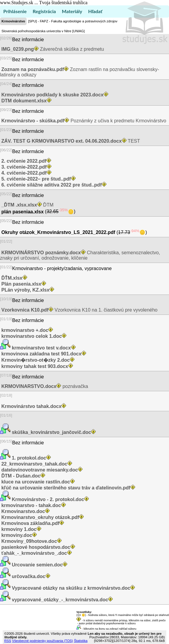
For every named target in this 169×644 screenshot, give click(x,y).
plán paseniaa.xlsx (22, 212)
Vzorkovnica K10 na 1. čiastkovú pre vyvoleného (79, 310)
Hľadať (95, 11)
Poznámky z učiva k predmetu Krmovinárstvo (83, 121)
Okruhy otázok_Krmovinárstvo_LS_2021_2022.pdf (58, 232)
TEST (70, 141)
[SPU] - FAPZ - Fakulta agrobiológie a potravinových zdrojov (73, 21)
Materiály (72, 11)
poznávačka (44, 386)
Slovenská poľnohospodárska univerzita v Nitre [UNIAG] (43, 31)
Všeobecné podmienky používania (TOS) (42, 641)
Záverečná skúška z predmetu (52, 49)
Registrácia (44, 11)
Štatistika (81, 641)
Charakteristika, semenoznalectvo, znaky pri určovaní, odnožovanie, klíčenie (80, 255)
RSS (8, 641)
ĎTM (27, 205)
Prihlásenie (15, 11)
